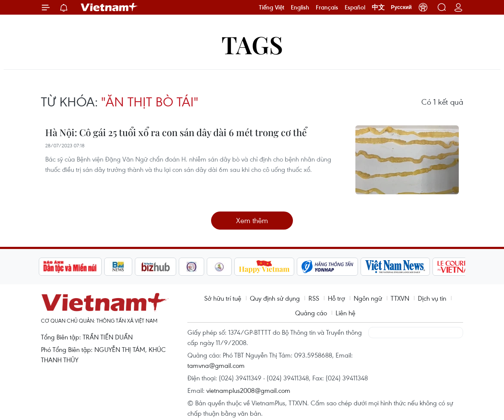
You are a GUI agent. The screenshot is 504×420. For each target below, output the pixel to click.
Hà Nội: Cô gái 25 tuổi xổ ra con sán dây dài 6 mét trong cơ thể (176, 132)
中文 (378, 7)
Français (327, 7)
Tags (252, 44)
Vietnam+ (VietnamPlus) (109, 7)
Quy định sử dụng (275, 298)
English (300, 7)
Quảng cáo (311, 313)
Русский (402, 7)
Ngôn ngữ (368, 298)
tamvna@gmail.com (216, 365)
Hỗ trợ (336, 298)
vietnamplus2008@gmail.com (248, 390)
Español (355, 7)
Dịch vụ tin (432, 298)
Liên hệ (345, 313)
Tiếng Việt (272, 7)
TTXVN (400, 298)
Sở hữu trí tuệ (223, 298)
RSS (314, 298)
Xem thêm (252, 220)
